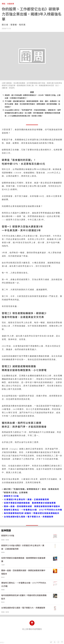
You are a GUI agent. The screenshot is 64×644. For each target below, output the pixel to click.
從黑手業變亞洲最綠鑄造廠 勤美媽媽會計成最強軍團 (30, 503)
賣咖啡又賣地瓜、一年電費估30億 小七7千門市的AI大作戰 (33, 510)
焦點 (3, 4)
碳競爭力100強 (11, 496)
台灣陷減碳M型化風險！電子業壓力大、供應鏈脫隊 (29, 517)
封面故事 (11, 4)
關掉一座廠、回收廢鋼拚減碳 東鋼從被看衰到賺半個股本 (32, 506)
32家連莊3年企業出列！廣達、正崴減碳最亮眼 (27, 500)
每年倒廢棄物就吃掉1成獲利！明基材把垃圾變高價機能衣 (32, 513)
